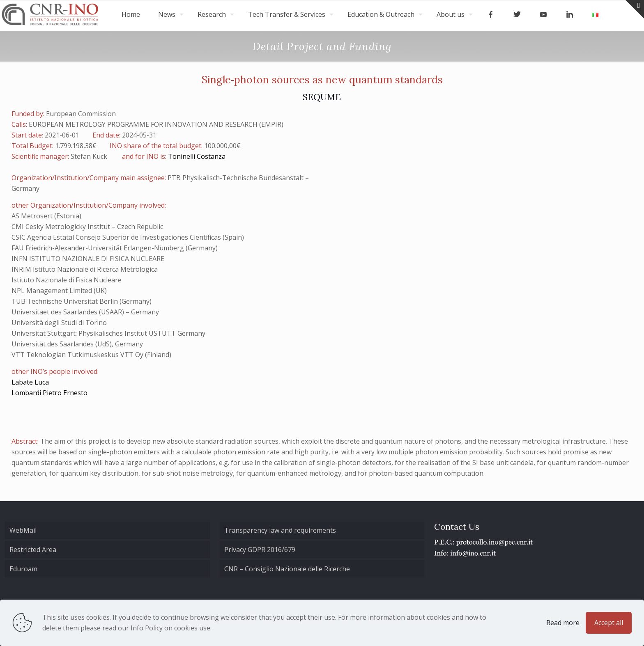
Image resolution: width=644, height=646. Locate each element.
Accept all (609, 623)
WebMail (23, 530)
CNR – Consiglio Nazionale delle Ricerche (287, 569)
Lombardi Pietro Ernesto (49, 393)
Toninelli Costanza (197, 156)
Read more (563, 623)
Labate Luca (30, 382)
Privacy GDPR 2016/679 (260, 550)
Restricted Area (33, 550)
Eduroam (23, 569)
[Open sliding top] (635, 9)
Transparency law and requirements (280, 530)
